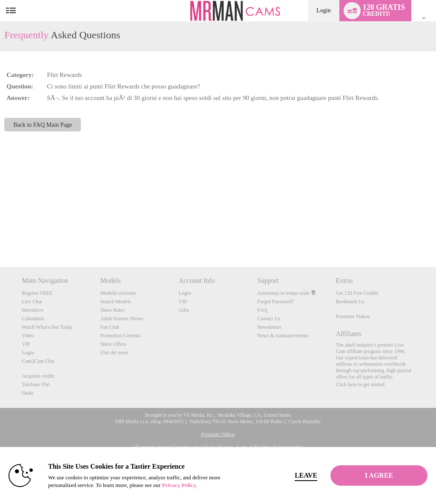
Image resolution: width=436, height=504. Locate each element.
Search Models (115, 302)
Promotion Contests (120, 336)
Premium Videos (353, 316)
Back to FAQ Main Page (43, 125)
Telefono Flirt (36, 384)
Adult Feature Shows (122, 319)
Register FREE (37, 293)
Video (28, 336)
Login (323, 10)
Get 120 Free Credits (357, 293)
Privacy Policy (179, 485)
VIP (26, 344)
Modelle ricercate (118, 293)
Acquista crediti (38, 376)
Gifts (184, 310)
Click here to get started (360, 384)
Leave (303, 475)
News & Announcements (283, 336)
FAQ (262, 310)
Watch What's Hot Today (47, 327)
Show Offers (113, 344)
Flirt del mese (114, 353)
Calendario (33, 319)
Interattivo (32, 310)
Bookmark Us (350, 302)
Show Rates (112, 310)
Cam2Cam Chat (38, 361)
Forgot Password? (275, 302)
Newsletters (269, 327)
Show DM (0, 235)
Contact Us (269, 319)
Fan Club (109, 327)
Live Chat (32, 302)
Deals (27, 393)
